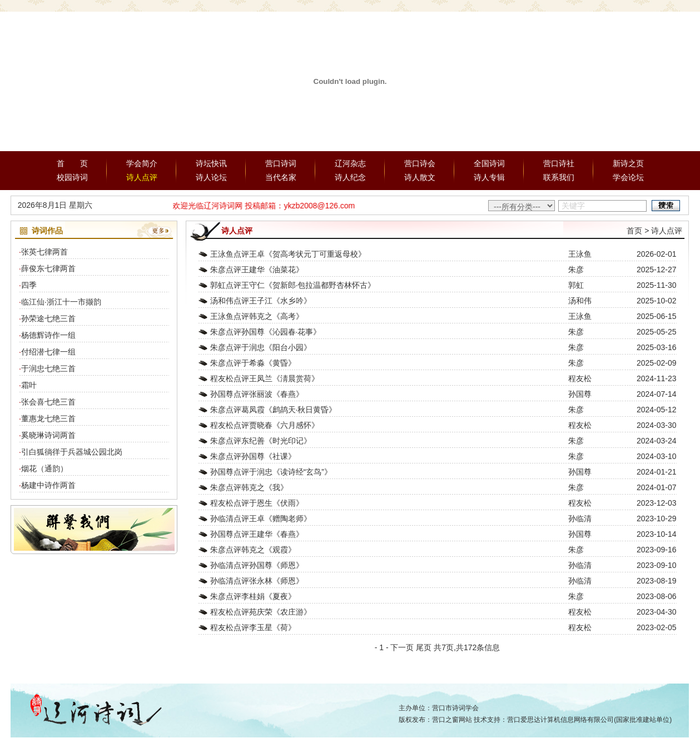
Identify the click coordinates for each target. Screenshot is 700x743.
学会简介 (142, 163)
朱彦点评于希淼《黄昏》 (253, 363)
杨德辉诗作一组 (48, 335)
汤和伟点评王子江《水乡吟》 (261, 301)
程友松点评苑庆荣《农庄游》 (261, 612)
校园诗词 (72, 177)
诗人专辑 (489, 177)
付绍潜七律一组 (48, 352)
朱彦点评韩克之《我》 (249, 487)
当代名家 (281, 177)
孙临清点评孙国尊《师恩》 (257, 565)
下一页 (402, 647)
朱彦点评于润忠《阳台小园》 (261, 347)
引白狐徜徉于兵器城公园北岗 (72, 452)
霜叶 (29, 385)
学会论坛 (628, 177)
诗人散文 (420, 177)
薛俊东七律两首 (48, 268)
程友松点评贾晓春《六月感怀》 (265, 425)
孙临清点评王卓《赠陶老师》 (261, 518)
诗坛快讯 (211, 163)
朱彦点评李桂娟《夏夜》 (253, 596)
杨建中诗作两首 (48, 485)
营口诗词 (281, 163)
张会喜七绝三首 (48, 402)
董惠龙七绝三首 (48, 418)
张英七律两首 (44, 252)
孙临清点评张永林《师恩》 (257, 581)
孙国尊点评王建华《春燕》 (257, 534)
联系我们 (559, 177)
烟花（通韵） (44, 468)
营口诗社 (559, 163)
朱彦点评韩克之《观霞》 (253, 550)
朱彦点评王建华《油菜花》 (257, 270)
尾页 (424, 647)
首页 (634, 231)
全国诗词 (489, 163)
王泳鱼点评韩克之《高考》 (257, 316)
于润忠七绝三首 (48, 368)
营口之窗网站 (452, 720)
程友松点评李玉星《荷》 (253, 627)
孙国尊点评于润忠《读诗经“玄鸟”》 (271, 472)
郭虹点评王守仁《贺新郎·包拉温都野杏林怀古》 (293, 285)
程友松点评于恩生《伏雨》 (257, 503)
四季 (29, 285)
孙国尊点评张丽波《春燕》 (257, 394)
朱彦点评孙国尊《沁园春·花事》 (266, 332)
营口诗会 (420, 163)
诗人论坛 (211, 177)
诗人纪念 (350, 177)
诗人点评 (142, 177)
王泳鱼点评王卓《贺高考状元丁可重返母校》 (288, 254)
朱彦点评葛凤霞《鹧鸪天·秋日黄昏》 (274, 410)
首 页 (72, 163)
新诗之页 (628, 163)
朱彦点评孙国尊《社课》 (253, 456)
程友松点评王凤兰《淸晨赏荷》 (265, 378)
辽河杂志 (350, 163)
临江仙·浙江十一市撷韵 (61, 302)
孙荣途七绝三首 (48, 318)
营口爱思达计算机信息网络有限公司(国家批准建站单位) (589, 720)
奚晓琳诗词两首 (48, 435)
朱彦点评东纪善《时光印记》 (261, 441)
